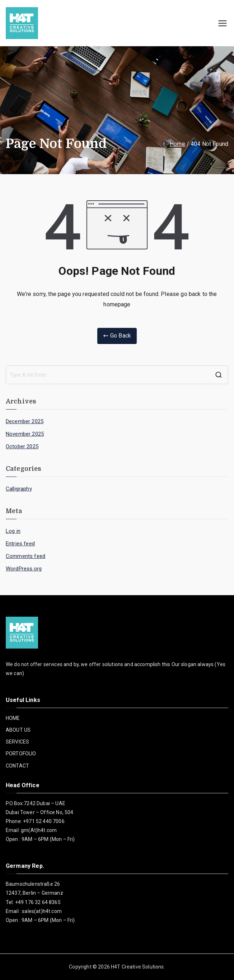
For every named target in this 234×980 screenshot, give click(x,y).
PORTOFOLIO (21, 754)
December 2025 (25, 421)
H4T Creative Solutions (137, 967)
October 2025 (22, 446)
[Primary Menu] (223, 23)
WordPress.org (24, 569)
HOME (13, 718)
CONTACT (17, 766)
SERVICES (17, 742)
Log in (13, 531)
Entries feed (20, 544)
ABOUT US (18, 730)
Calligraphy (19, 489)
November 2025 (25, 434)
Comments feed (25, 556)
